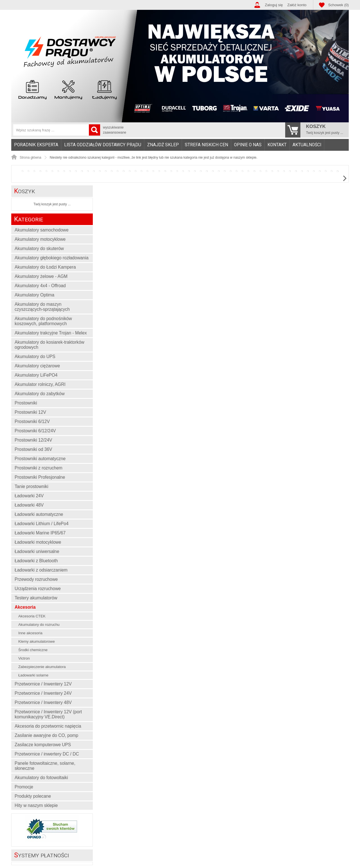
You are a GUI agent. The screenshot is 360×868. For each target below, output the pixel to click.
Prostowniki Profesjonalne (40, 477)
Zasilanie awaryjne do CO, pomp (46, 735)
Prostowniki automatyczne (40, 459)
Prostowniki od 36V (33, 449)
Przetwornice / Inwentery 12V (43, 684)
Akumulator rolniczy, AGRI (40, 384)
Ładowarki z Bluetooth (36, 561)
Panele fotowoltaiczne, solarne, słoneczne (45, 766)
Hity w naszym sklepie (36, 805)
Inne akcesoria (30, 633)
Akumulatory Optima (34, 295)
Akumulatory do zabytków (40, 394)
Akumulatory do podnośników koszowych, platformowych (43, 321)
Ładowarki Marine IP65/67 (40, 533)
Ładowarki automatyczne (39, 514)
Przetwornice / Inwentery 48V (43, 702)
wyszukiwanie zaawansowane (115, 130)
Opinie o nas (248, 145)
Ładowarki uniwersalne (37, 551)
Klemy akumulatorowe (37, 641)
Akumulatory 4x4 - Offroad (40, 286)
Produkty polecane (33, 796)
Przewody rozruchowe (36, 579)
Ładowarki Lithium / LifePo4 (42, 524)
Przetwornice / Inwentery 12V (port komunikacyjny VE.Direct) (48, 714)
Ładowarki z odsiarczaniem (41, 570)
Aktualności (307, 145)
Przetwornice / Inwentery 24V (43, 693)
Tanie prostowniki (31, 486)
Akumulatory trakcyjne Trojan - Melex (51, 333)
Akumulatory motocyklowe (40, 239)
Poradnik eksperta (36, 145)
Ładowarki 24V (29, 496)
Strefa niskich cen (206, 145)
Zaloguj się (274, 5)
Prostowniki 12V (30, 412)
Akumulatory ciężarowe (37, 366)
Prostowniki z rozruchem (39, 468)
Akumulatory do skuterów (39, 249)
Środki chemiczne (33, 650)
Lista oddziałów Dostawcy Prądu (103, 145)
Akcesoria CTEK (32, 616)
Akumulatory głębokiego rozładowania (52, 258)
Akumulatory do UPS (35, 357)
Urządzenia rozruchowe (38, 589)
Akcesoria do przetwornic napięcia (48, 726)
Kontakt (277, 145)
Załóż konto (297, 5)
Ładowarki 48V (29, 505)
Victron (24, 658)
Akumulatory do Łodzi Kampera (45, 267)
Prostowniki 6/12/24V (35, 431)
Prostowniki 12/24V (33, 440)
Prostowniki (26, 403)
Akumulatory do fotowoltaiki (41, 778)
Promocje (24, 787)
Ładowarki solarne (33, 675)
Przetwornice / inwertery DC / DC (47, 754)
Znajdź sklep (163, 145)
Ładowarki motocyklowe (38, 542)
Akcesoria (25, 607)
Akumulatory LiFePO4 (36, 375)
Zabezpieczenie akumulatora (42, 667)
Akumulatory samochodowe (42, 230)
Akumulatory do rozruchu (39, 625)
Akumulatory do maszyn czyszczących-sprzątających (42, 307)
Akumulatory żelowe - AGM (41, 276)
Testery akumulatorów (36, 598)
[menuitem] (36, 145)
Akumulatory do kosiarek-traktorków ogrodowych (49, 345)
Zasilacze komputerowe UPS (43, 745)
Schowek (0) (338, 5)
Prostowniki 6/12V (32, 421)
